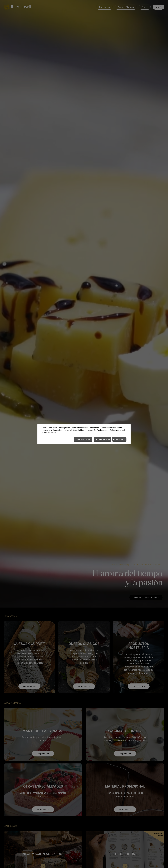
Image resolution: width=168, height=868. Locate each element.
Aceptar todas (119, 439)
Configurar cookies (83, 439)
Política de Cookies (49, 433)
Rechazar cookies (102, 439)
